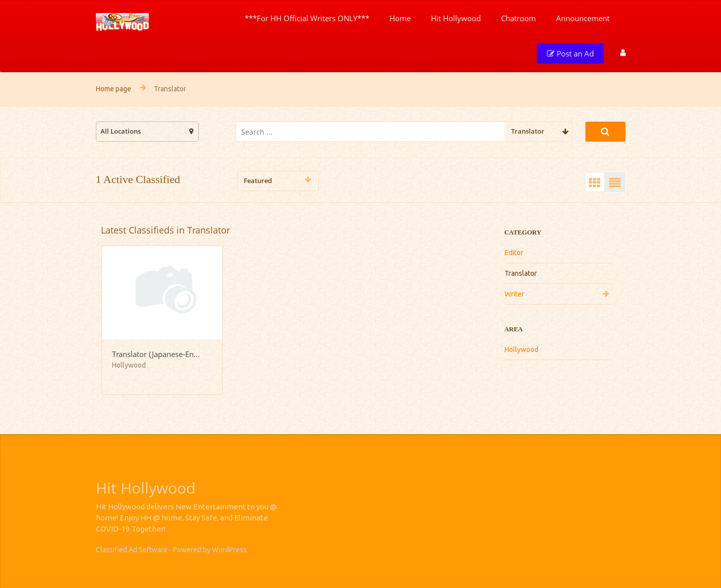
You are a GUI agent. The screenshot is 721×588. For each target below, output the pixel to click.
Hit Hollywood (456, 18)
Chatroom (518, 18)
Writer (514, 294)
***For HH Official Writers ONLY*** (307, 18)
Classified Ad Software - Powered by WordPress (171, 550)
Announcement (583, 18)
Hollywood (521, 349)
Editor (514, 253)
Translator (521, 273)
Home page (114, 89)
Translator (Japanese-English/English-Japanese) (157, 354)
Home (400, 18)
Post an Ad (570, 53)
